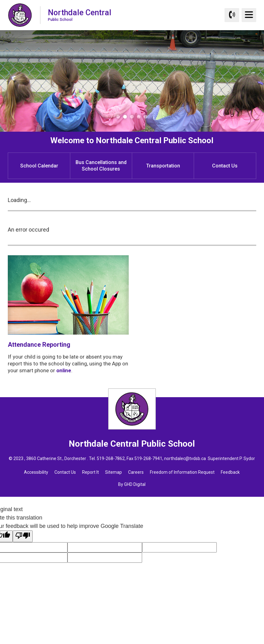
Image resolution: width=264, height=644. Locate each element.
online (64, 370)
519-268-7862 (111, 458)
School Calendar (39, 166)
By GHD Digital (132, 484)
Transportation (163, 166)
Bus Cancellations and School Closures (101, 166)
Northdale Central (80, 15)
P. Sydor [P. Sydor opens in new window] (247, 458)
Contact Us (225, 166)
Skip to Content (0, 0)
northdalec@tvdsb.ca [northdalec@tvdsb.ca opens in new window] (185, 458)
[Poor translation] (23, 536)
